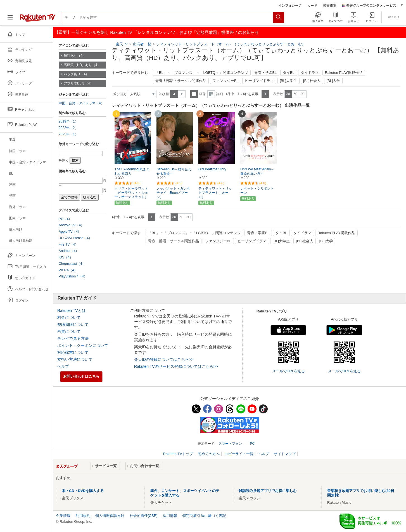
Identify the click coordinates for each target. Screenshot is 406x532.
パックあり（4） (76, 74)
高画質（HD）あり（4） (82, 65)
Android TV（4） (71, 225)
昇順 (174, 94)
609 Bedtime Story (212, 169)
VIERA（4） (68, 270)
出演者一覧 (142, 44)
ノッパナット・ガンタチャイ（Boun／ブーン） (173, 193)
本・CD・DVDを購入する (83, 491)
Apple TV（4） (70, 232)
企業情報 (63, 516)
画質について (69, 331)
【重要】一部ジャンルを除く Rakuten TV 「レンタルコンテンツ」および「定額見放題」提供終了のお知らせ (157, 32)
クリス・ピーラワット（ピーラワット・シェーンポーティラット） (131, 193)
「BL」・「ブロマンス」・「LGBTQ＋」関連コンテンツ (202, 73)
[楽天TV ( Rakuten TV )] (38, 19)
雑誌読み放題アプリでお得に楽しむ (268, 491)
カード (312, 5)
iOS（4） (66, 257)
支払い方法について (75, 359)
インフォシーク (290, 5)
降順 (182, 94)
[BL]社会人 (312, 81)
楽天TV (122, 44)
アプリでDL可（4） (79, 83)
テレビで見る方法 (73, 338)
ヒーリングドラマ (259, 81)
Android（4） (69, 251)
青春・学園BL (266, 73)
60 (295, 94)
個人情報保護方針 (110, 516)
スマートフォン (230, 444)
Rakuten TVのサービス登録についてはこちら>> (176, 366)
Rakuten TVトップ (179, 454)
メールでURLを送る (289, 371)
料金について (69, 317)
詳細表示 (211, 94)
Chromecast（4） (72, 264)
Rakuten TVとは (72, 310)
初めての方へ (209, 454)
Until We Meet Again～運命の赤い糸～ (257, 172)
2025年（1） (68, 134)
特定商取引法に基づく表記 (204, 516)
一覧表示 (194, 94)
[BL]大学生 (289, 81)
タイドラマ (310, 73)
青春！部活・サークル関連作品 (181, 81)
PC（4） (65, 219)
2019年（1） (68, 121)
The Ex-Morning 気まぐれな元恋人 (132, 172)
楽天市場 (330, 5)
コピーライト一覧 (239, 454)
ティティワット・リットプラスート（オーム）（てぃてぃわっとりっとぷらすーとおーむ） (231, 44)
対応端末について (73, 352)
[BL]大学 (333, 81)
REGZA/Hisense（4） (75, 238)
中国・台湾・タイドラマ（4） (81, 103)
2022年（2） (68, 128)
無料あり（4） (75, 56)
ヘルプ (63, 366)
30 (288, 94)
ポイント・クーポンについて (83, 345)
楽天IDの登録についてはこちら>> (164, 359)
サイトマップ (285, 454)
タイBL (289, 73)
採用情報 (170, 516)
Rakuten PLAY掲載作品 (344, 73)
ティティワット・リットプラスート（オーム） (215, 193)
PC (252, 444)
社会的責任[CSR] (144, 516)
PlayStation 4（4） (73, 276)
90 (302, 94)
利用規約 (83, 516)
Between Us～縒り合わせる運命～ (174, 172)
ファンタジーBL (225, 81)
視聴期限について (73, 324)
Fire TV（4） (68, 244)
